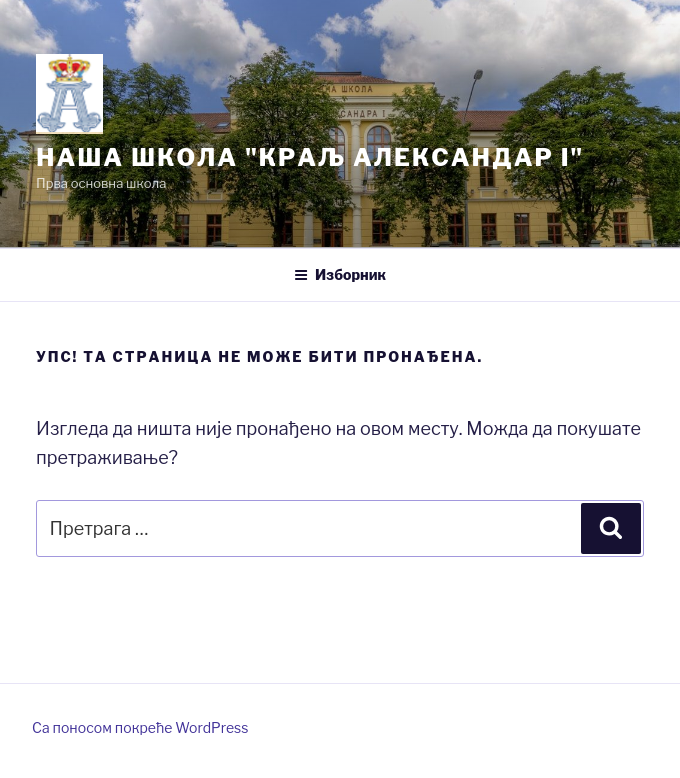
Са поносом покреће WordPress (140, 727)
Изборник (340, 274)
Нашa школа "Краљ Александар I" (310, 157)
